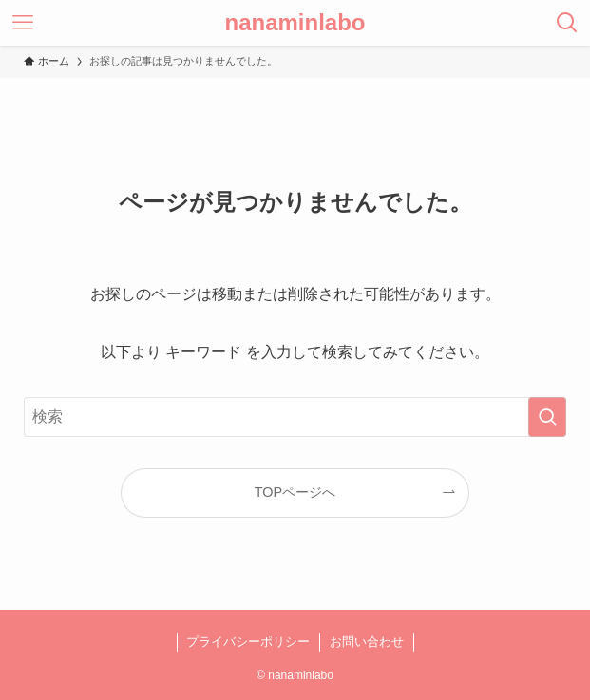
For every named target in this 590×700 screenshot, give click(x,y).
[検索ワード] (295, 417)
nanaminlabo (295, 23)
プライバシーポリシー (248, 642)
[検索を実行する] (547, 417)
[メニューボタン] (23, 23)
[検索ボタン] (567, 23)
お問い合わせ (367, 642)
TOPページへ (295, 492)
